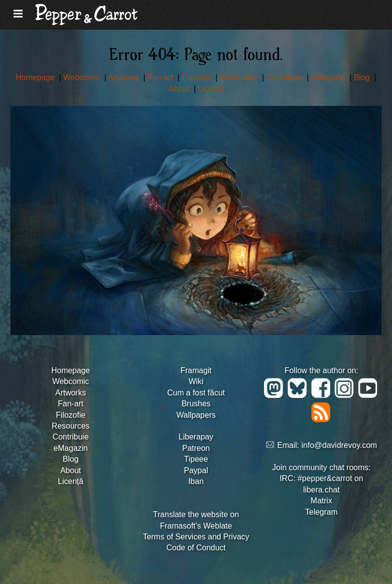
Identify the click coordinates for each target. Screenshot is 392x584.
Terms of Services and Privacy (196, 537)
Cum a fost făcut (196, 393)
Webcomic (83, 77)
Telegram (321, 512)
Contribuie (285, 77)
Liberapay (196, 437)
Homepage (36, 77)
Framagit (196, 370)
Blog (363, 77)
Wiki (196, 381)
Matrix (321, 501)
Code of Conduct (196, 548)
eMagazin (329, 77)
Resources (240, 77)
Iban (196, 481)
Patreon (196, 448)
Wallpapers (196, 415)
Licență (211, 89)
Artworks (125, 77)
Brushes (196, 404)
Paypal (196, 470)
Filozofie (198, 77)
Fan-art (162, 77)
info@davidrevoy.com (339, 445)
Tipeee (196, 459)
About (180, 89)
